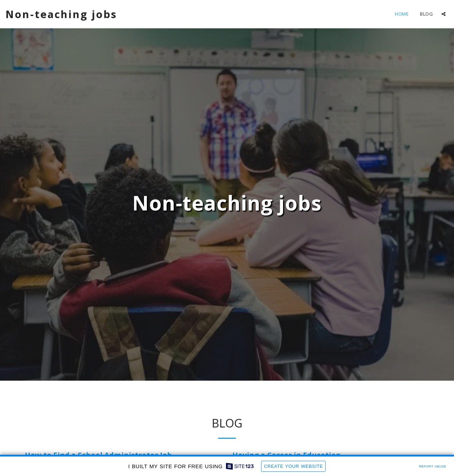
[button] (444, 14)
